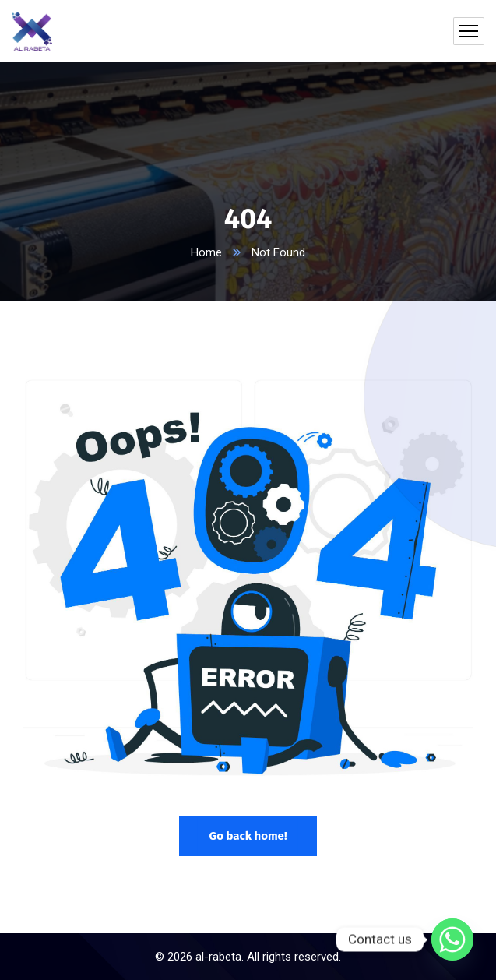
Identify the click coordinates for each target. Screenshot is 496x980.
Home (206, 252)
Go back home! (248, 836)
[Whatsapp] (452, 939)
